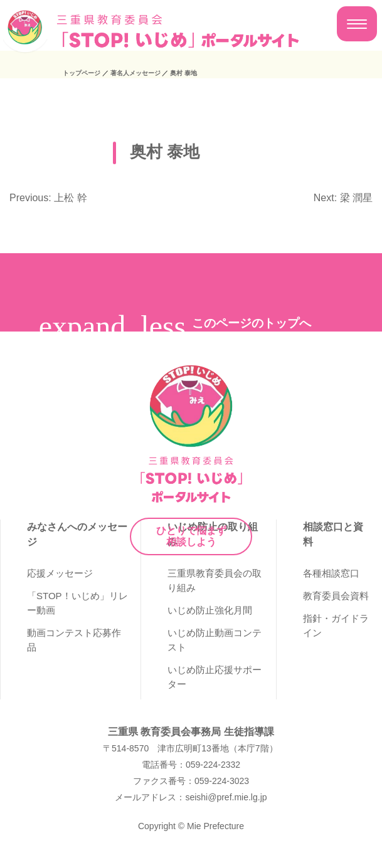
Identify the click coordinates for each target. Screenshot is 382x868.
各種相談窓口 (331, 573)
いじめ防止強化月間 (210, 610)
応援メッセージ (60, 573)
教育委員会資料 (336, 596)
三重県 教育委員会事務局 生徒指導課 (191, 732)
